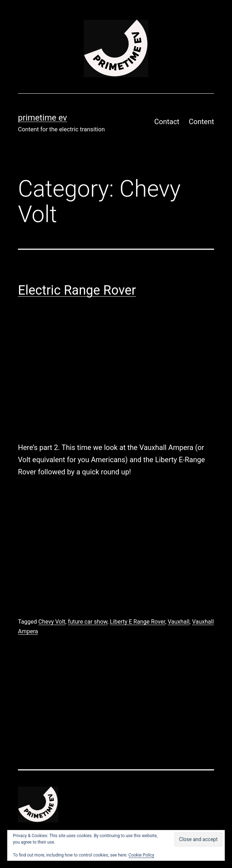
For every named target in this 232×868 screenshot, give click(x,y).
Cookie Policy (141, 855)
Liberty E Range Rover (138, 622)
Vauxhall (179, 622)
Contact (167, 122)
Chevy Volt (52, 622)
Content (201, 122)
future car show (88, 622)
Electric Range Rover (77, 290)
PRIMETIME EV (42, 118)
